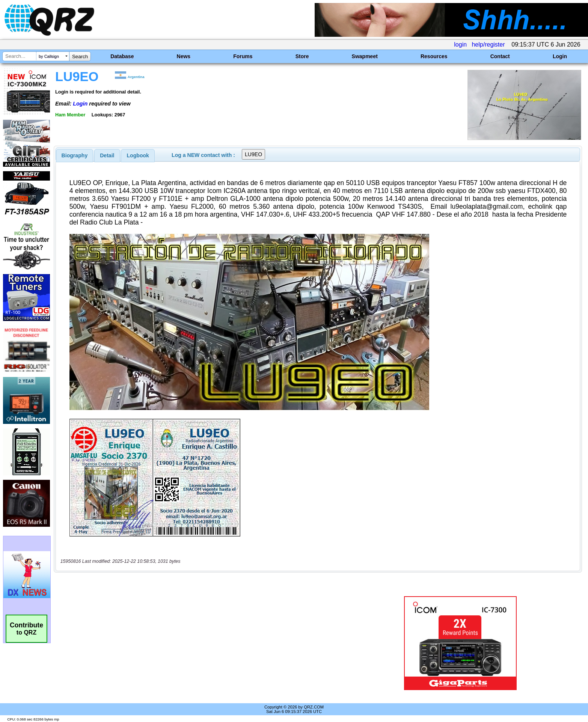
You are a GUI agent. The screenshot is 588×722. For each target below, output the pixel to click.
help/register (488, 44)
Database (122, 56)
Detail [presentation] (107, 155)
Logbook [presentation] (138, 155)
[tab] (75, 155)
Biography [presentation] (75, 155)
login (460, 44)
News (184, 56)
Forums (243, 56)
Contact (500, 56)
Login (560, 56)
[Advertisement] (202, 643)
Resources (434, 56)
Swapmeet (365, 56)
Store (302, 56)
